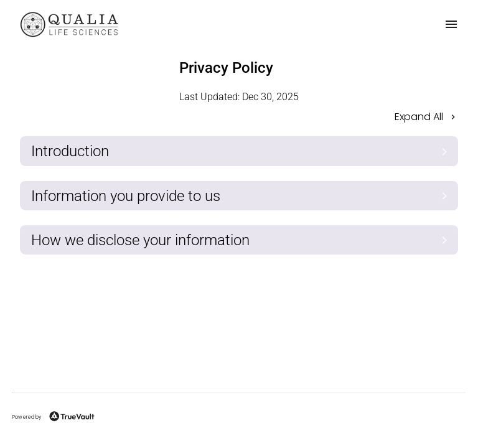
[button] (239, 118)
